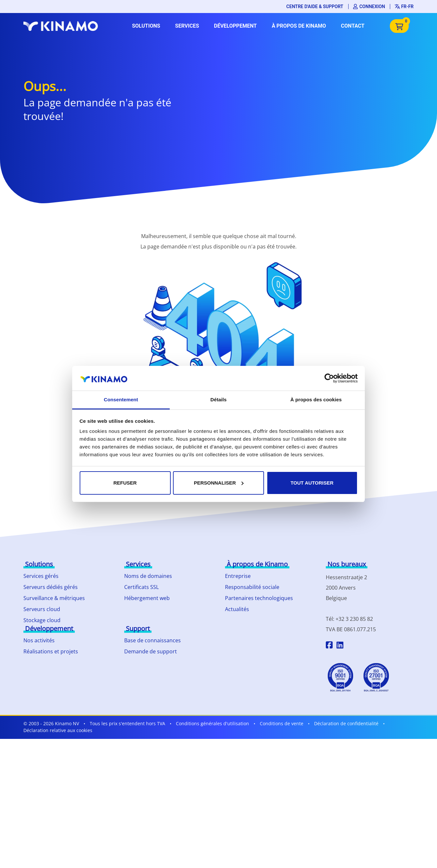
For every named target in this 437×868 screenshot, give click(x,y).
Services (187, 26)
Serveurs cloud (42, 609)
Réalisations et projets (51, 651)
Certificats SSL (141, 587)
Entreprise (238, 576)
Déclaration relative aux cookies (58, 730)
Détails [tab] (218, 400)
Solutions (146, 26)
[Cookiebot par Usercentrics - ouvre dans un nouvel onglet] (329, 378)
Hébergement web (147, 598)
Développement (235, 26)
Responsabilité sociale (252, 587)
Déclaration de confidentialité (346, 723)
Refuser (125, 483)
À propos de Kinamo (299, 26)
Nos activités (39, 640)
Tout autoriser (312, 483)
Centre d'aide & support (315, 7)
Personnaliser (219, 483)
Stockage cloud (42, 620)
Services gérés (41, 576)
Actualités (237, 609)
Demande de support (151, 651)
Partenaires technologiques (259, 598)
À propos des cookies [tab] (316, 400)
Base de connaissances (152, 640)
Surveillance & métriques (54, 598)
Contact (353, 26)
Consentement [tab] (121, 400)
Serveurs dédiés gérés (51, 587)
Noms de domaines (148, 576)
